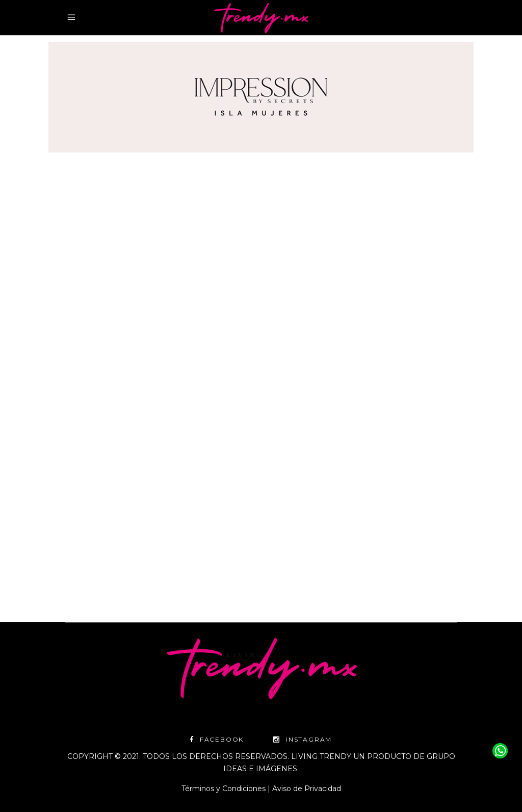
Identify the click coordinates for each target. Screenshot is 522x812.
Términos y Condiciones (224, 789)
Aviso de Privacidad (307, 789)
